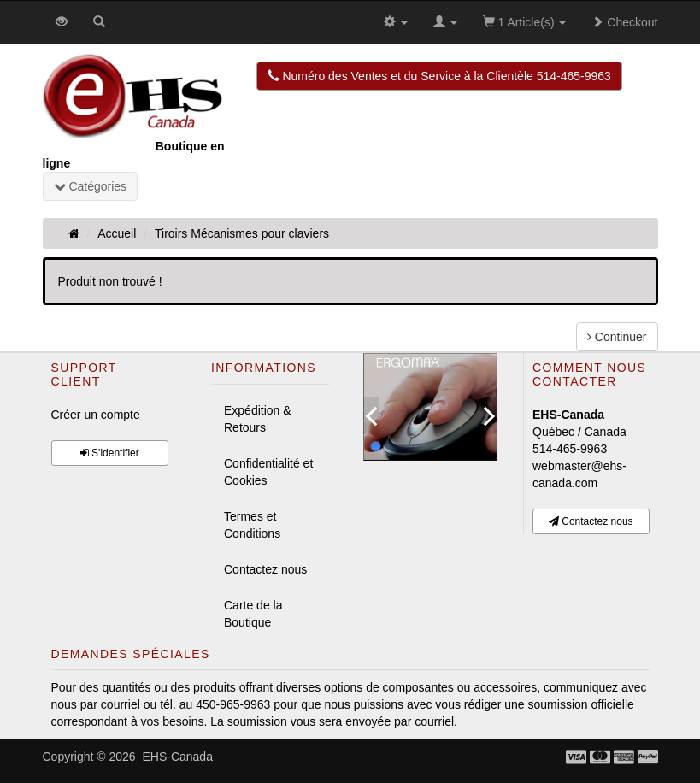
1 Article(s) (525, 22)
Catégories (91, 186)
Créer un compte (96, 415)
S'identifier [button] (110, 453)
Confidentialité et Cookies (268, 472)
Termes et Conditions (252, 525)
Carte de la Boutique (253, 614)
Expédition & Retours (258, 419)
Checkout (624, 22)
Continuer (617, 337)
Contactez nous (265, 569)
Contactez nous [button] (591, 521)
